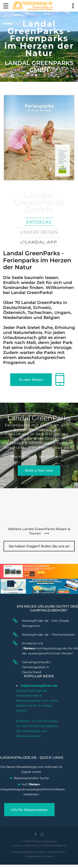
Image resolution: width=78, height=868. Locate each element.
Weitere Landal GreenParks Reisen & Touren (39, 534)
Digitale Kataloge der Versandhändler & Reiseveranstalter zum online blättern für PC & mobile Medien (37, 679)
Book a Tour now (39, 470)
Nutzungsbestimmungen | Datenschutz (38, 852)
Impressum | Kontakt (39, 856)
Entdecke (39, 222)
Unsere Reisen (39, 232)
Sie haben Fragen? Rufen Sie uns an (39, 546)
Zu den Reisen (31, 380)
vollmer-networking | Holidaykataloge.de (39, 845)
